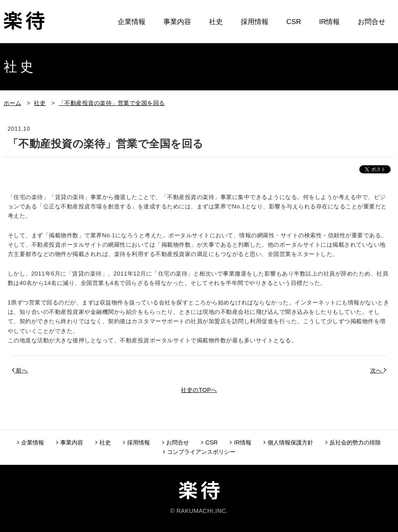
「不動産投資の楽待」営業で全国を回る (112, 103)
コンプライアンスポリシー (199, 452)
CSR (294, 22)
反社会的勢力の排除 (353, 442)
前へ (20, 370)
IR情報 (329, 22)
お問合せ (372, 22)
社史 (216, 22)
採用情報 (255, 22)
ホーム (13, 103)
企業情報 (132, 22)
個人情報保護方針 (288, 442)
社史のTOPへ (199, 390)
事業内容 (177, 22)
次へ (378, 370)
